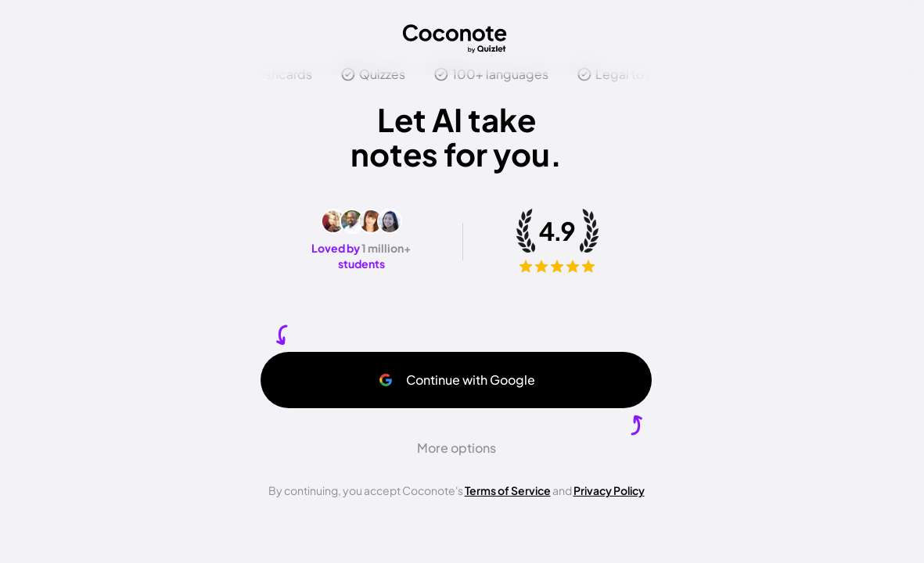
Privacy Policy (609, 490)
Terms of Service (508, 490)
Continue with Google (457, 380)
